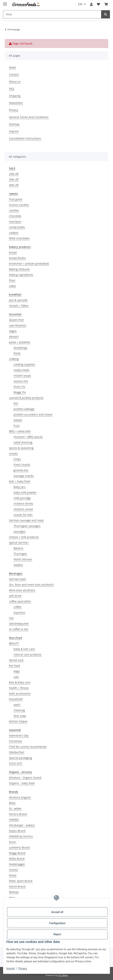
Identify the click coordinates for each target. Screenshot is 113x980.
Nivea (13, 875)
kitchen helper (18, 721)
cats (16, 677)
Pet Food (14, 666)
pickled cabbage (24, 409)
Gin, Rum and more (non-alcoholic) (31, 585)
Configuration (57, 923)
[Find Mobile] (52, 14)
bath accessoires (20, 693)
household (16, 699)
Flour (12, 280)
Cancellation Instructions (25, 138)
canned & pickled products (26, 398)
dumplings (20, 348)
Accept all (57, 912)
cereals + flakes (19, 306)
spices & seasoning (21, 448)
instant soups (22, 375)
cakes (13, 286)
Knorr (13, 842)
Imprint (11, 968)
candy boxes (17, 227)
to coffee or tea (19, 629)
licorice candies (19, 205)
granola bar (21, 470)
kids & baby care (20, 682)
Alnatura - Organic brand (25, 778)
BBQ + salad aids (20, 431)
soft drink (15, 596)
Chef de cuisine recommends (28, 747)
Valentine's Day (19, 735)
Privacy (23, 968)
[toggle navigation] (5, 2)
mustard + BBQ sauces (28, 437)
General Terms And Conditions (29, 117)
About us (15, 82)
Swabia (18, 565)
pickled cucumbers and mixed (33, 414)
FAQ (12, 89)
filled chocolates (19, 238)
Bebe (12, 803)
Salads (18, 420)
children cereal (23, 509)
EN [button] (80, 4)
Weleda (14, 892)
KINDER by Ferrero (21, 836)
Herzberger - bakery (22, 825)
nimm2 (14, 870)
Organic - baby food (22, 783)
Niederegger (17, 864)
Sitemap (14, 124)
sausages (20, 531)
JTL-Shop (63, 975)
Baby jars (20, 487)
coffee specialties (20, 601)
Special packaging (20, 758)
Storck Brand (17, 886)
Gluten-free (16, 320)
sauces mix (21, 381)
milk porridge (22, 498)
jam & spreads (18, 300)
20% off (14, 174)
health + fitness (19, 688)
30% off (14, 179)
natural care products (28, 654)
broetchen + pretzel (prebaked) (29, 264)
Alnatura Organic (20, 797)
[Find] (106, 14)
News (13, 67)
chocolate (15, 216)
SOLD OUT (16, 763)
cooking (14, 359)
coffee (17, 607)
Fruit (17, 426)
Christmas (16, 741)
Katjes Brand (17, 831)
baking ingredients (21, 275)
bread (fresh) (17, 258)
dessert (14, 336)
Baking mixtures (19, 269)
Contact (14, 74)
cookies (14, 233)
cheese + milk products (24, 537)
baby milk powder (25, 492)
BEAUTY (14, 643)
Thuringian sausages (27, 526)
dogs (17, 671)
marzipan (15, 221)
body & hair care (24, 649)
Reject (57, 934)
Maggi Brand (17, 853)
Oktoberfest (17, 752)
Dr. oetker (15, 808)
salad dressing (23, 442)
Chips (17, 459)
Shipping (15, 96)
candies (14, 210)
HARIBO (14, 820)
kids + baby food (20, 481)
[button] (91, 4)
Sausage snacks (24, 476)
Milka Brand (17, 859)
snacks (13, 453)
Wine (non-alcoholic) (22, 590)
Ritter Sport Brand (21, 881)
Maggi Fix (20, 392)
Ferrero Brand (18, 814)
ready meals (21, 370)
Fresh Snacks (22, 465)
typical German (19, 543)
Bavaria (18, 548)
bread (13, 252)
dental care (16, 660)
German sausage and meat (26, 520)
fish (16, 403)
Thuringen (20, 554)
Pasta (17, 353)
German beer (18, 579)
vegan (13, 331)
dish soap (20, 716)
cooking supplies (24, 364)
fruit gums (16, 199)
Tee (11, 618)
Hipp (12, 898)
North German (23, 559)
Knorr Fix (19, 387)
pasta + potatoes (20, 342)
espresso (19, 612)
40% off (14, 185)
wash (17, 705)
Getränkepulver (19, 624)
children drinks (23, 504)
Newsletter (16, 103)
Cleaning (19, 710)
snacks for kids (23, 515)
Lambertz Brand (19, 847)
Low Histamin (18, 325)
